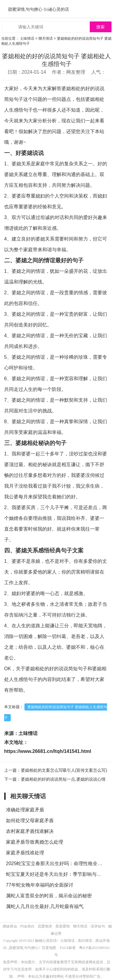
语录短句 (98, 926)
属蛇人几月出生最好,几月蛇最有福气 (45, 906)
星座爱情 (63, 926)
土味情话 (27, 38)
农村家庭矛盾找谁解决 (30, 831)
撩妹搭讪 (10, 926)
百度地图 (49, 948)
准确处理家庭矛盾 (25, 810)
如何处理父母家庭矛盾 (30, 820)
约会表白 (27, 926)
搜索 (100, 27)
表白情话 (85, 941)
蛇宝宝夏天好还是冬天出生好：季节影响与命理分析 (56, 874)
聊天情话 (46, 38)
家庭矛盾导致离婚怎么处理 (35, 842)
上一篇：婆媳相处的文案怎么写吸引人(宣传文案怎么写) (56, 770)
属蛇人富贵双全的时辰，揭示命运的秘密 (49, 896)
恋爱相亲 (45, 926)
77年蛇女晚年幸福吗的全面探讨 (40, 885)
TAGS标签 (67, 948)
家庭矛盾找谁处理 (25, 853)
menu (106, 9)
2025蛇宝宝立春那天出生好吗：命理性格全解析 (56, 863)
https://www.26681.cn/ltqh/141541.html (48, 751)
